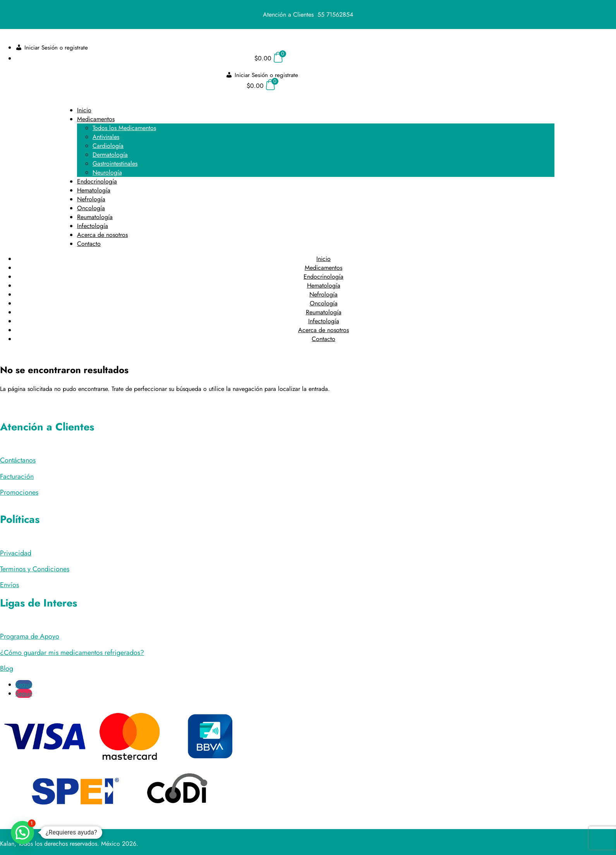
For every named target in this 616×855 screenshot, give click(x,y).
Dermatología (110, 155)
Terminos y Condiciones (35, 569)
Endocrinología (97, 181)
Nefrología (91, 199)
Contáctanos (18, 460)
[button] (22, 833)
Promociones (19, 492)
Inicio (84, 110)
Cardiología (108, 146)
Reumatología (95, 217)
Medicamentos (96, 119)
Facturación (17, 476)
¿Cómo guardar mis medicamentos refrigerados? (72, 653)
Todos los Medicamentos (124, 128)
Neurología (107, 172)
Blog (7, 668)
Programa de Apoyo (30, 636)
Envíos (9, 585)
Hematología (94, 190)
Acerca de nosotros (102, 235)
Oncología (91, 208)
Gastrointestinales (115, 164)
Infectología (93, 226)
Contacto (89, 244)
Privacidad (16, 553)
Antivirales (106, 137)
